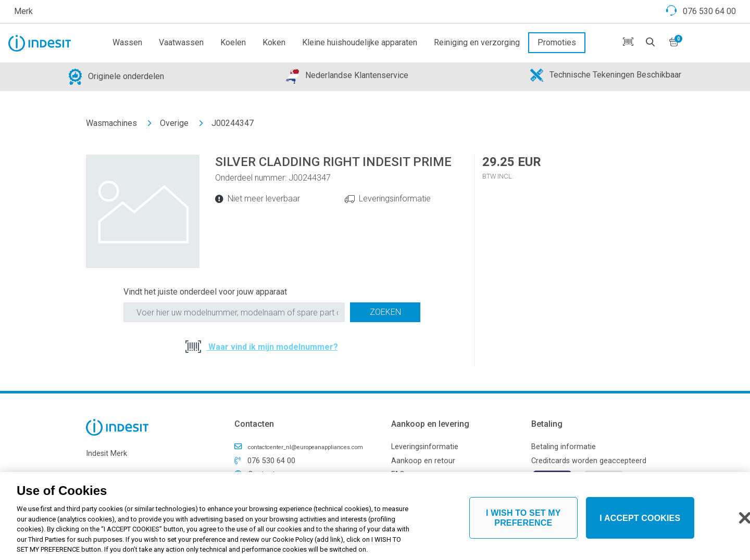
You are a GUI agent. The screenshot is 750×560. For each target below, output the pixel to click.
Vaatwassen (181, 42)
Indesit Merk (107, 454)
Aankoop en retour (423, 461)
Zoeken (385, 312)
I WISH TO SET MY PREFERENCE (523, 521)
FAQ (398, 474)
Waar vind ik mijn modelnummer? (272, 347)
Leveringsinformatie (395, 199)
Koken (274, 42)
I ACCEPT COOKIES (640, 522)
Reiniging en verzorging (477, 42)
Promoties (557, 42)
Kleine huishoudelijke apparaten (360, 42)
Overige (174, 123)
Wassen (127, 42)
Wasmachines (111, 123)
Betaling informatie (564, 447)
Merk (23, 11)
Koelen (233, 42)
